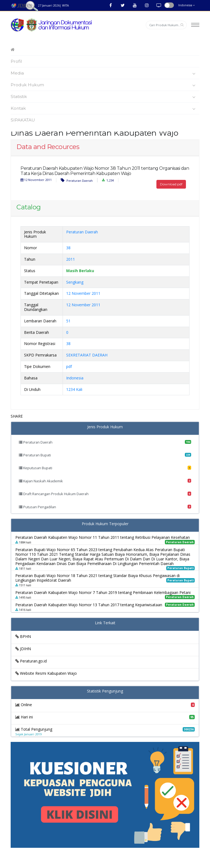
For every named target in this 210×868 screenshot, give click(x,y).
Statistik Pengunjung (105, 691)
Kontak (104, 108)
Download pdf (171, 184)
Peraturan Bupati (105, 455)
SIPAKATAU (23, 120)
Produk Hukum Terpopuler (105, 524)
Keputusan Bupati (105, 468)
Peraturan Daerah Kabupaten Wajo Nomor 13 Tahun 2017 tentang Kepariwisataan (89, 605)
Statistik (104, 97)
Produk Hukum (104, 85)
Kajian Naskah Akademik (105, 481)
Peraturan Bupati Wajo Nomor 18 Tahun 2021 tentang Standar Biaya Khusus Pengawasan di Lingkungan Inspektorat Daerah (97, 578)
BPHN (23, 636)
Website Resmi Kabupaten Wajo (46, 673)
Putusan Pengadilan (105, 507)
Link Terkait (105, 623)
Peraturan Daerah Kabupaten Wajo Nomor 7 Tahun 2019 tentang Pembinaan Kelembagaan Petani (103, 592)
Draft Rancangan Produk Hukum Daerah (105, 494)
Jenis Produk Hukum (105, 427)
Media (104, 73)
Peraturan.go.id (31, 661)
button (169, 5)
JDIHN (23, 649)
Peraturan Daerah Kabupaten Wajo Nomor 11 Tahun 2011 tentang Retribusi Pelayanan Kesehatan (103, 537)
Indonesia (187, 5)
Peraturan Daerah (77, 180)
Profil (16, 61)
